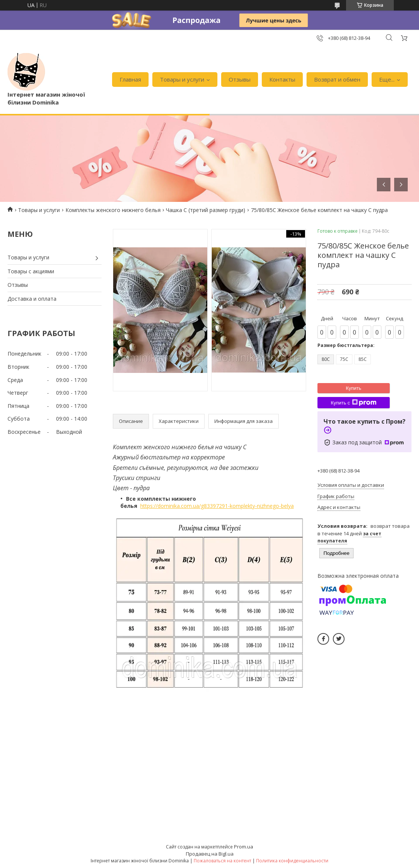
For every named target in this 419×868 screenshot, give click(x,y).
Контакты (282, 79)
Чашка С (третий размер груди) (206, 210)
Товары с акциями (31, 271)
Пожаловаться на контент (222, 861)
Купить (353, 388)
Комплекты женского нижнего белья (113, 210)
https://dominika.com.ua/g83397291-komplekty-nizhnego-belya (217, 506)
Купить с (353, 403)
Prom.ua (244, 847)
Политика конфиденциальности (292, 861)
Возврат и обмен (337, 79)
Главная (130, 79)
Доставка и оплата (32, 299)
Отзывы (240, 79)
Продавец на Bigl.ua (210, 854)
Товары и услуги (182, 79)
